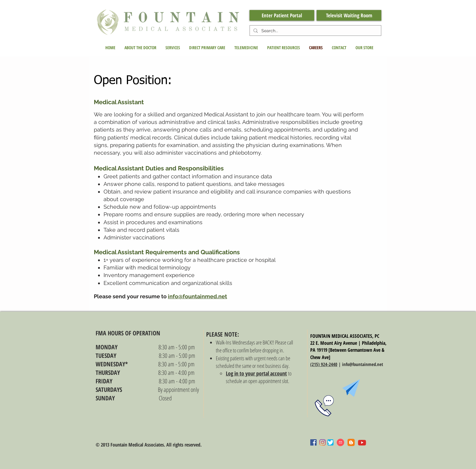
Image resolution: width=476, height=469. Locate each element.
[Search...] (315, 31)
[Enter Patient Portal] (282, 15)
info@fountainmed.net (197, 296)
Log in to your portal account (256, 373)
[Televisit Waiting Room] (349, 15)
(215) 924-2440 (324, 364)
